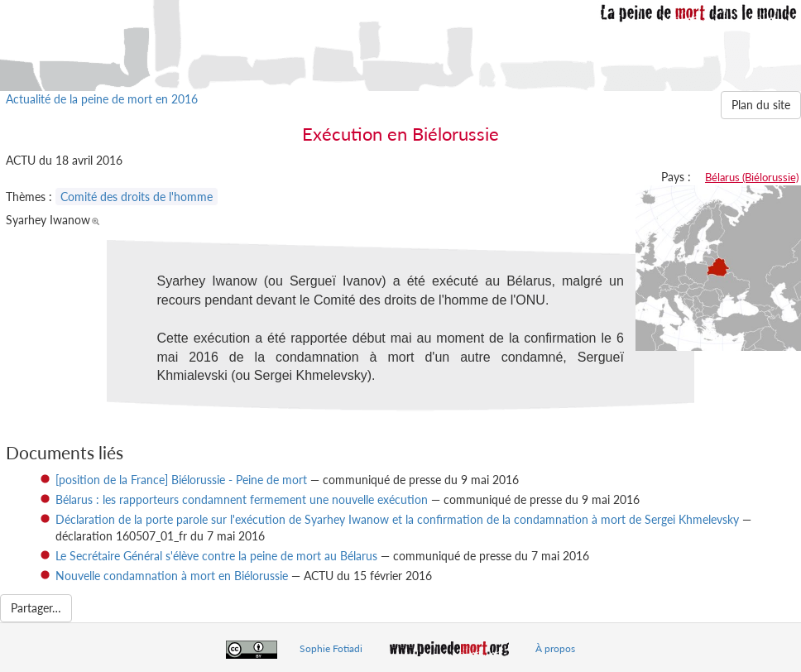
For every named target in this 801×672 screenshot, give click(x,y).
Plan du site (761, 105)
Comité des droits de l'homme (137, 197)
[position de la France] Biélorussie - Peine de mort (181, 480)
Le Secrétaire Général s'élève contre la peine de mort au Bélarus (216, 556)
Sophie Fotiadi (331, 648)
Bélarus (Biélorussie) (752, 177)
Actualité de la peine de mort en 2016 (102, 99)
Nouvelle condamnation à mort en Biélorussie (172, 576)
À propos (555, 648)
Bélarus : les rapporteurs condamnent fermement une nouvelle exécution (242, 499)
